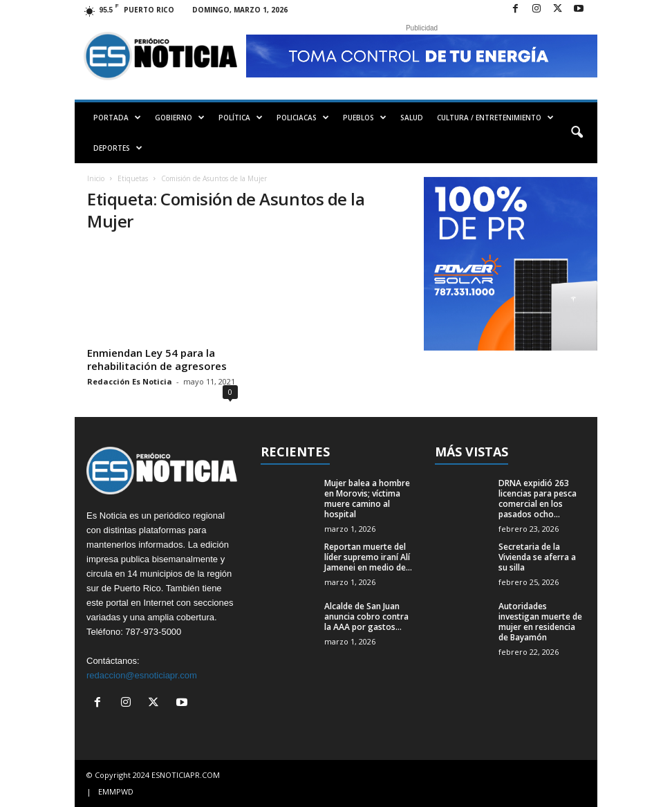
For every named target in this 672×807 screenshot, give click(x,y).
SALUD (412, 118)
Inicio (96, 178)
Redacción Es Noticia (130, 381)
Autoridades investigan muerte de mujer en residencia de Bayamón (540, 622)
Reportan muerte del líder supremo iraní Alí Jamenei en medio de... (368, 557)
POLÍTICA (241, 118)
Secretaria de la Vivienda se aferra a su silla (537, 557)
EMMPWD (116, 791)
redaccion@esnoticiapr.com (142, 675)
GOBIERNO (180, 118)
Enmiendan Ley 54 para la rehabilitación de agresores (157, 359)
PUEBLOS (365, 118)
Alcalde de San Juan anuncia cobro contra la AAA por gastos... (366, 616)
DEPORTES (118, 148)
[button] (577, 133)
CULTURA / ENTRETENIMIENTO (495, 118)
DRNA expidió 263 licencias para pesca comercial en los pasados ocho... (538, 499)
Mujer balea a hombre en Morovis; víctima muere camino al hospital (367, 499)
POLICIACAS (303, 118)
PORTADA (117, 118)
